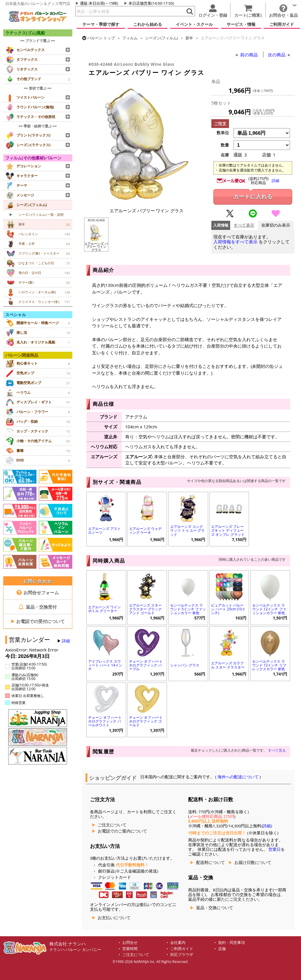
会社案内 (178, 943)
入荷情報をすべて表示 (235, 242)
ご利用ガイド (182, 949)
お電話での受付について (38, 621)
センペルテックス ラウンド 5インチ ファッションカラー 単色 (188, 609)
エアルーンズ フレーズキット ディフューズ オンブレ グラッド (228, 530)
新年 (189, 38)
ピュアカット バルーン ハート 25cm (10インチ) (228, 609)
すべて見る (277, 750)
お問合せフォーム (38, 592)
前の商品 (250, 55)
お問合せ (130, 943)
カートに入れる (253, 197)
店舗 (222, 949)
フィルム (130, 38)
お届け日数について (253, 863)
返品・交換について (215, 908)
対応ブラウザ (182, 955)
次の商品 (277, 55)
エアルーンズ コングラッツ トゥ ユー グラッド (187, 530)
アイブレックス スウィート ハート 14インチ (105, 665)
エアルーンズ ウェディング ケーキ (145, 531)
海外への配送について (238, 777)
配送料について (210, 863)
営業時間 (130, 949)
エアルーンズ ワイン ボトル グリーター (104, 609)
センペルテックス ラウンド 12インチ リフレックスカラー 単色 (269, 665)
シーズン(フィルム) (162, 38)
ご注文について (112, 825)
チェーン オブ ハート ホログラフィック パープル (146, 665)
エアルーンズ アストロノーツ (104, 531)
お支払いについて (114, 918)
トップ (101, 38)
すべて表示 (244, 225)
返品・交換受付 (38, 607)
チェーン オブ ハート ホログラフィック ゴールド (146, 721)
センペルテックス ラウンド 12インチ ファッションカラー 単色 (269, 609)
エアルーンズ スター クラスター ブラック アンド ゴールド (145, 609)
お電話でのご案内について (122, 831)
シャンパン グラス (185, 665)
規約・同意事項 (231, 943)
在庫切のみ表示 (276, 225)
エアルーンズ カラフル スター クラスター (228, 665)
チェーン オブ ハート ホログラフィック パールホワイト (105, 721)
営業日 (275, 849)
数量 (225, 145)
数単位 (223, 133)
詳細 (66, 641)
